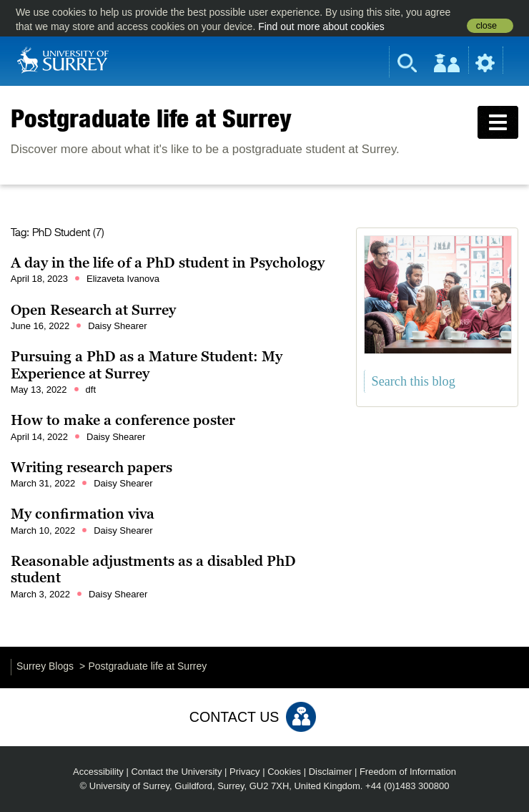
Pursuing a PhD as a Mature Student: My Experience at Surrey (147, 365)
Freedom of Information (408, 772)
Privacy (245, 772)
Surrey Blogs (45, 666)
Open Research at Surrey (93, 310)
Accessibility (98, 772)
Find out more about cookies (321, 26)
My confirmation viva (83, 514)
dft (91, 390)
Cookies (284, 772)
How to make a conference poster (123, 420)
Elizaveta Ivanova (123, 279)
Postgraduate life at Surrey (151, 118)
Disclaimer (331, 772)
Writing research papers (92, 467)
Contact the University (176, 772)
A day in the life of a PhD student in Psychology (168, 263)
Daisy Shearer (117, 326)
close (486, 26)
